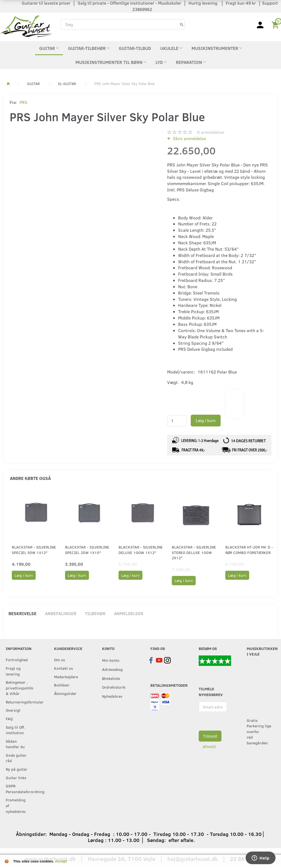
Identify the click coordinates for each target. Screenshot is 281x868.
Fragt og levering (13, 671)
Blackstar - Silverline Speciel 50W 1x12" (34, 550)
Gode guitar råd (16, 758)
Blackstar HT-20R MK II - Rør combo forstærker (249, 550)
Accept (61, 861)
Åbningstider (65, 693)
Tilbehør (95, 613)
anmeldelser (211, 132)
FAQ (9, 719)
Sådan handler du (15, 744)
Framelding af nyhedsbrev (16, 805)
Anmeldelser (129, 613)
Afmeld (209, 747)
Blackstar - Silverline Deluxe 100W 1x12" (141, 550)
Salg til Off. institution (16, 730)
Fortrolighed (17, 660)
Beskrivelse (23, 613)
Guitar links (16, 777)
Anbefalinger (61, 613)
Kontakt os (64, 668)
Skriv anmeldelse (189, 138)
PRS (23, 102)
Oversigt (13, 710)
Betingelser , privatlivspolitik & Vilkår (19, 688)
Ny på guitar (17, 769)
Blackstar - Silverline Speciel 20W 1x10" (87, 550)
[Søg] (182, 24)
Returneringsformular (19, 702)
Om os (60, 660)
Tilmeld (210, 736)
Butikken (62, 685)
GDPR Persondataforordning (19, 789)
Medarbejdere (66, 677)
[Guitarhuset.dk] (26, 26)
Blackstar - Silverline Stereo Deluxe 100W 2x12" (194, 552)
